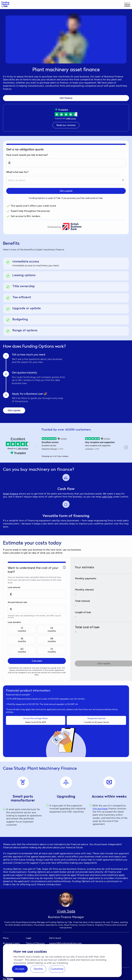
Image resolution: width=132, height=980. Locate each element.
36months (22, 640)
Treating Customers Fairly (35, 950)
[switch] (69, 261)
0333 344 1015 (57, 949)
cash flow (107, 497)
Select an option (17, 180)
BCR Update (10, 960)
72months (52, 650)
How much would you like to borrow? (27, 155)
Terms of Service (35, 943)
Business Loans (11, 943)
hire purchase (100, 809)
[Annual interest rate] (37, 609)
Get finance (66, 98)
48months (52, 640)
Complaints (32, 957)
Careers (7, 954)
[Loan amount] (37, 594)
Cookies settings (35, 963)
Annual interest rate (17, 602)
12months (22, 629)
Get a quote (66, 191)
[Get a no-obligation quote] (66, 149)
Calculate (37, 661)
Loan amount (14, 587)
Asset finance (11, 494)
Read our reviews (66, 125)
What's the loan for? (17, 172)
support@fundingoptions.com (65, 943)
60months (22, 650)
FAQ (5, 949)
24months (52, 629)
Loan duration (14, 622)
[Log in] (127, 4)
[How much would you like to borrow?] (66, 163)
